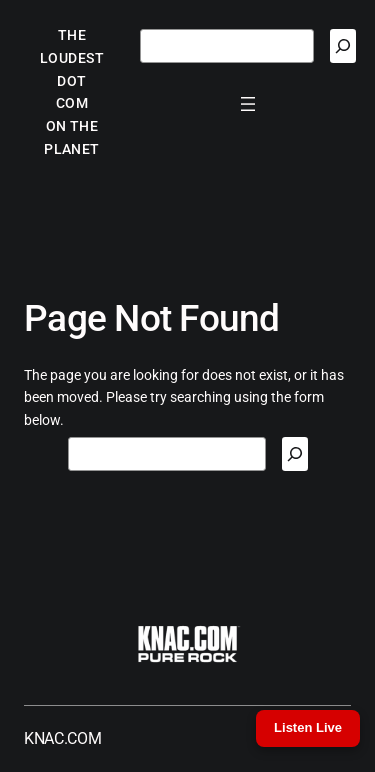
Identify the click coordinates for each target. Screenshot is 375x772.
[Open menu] (248, 104)
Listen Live (308, 727)
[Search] (343, 46)
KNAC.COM (62, 738)
